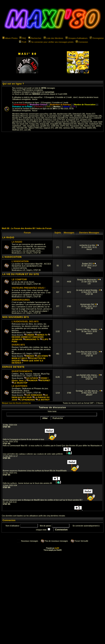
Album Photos (10, 38)
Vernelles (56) (80, 128)
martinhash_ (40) (19, 126)
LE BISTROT (43, 400)
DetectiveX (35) (79, 114)
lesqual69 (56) (56, 124)
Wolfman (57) (18, 130)
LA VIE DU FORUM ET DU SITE (21, 274)
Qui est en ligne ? (13, 84)
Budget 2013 (89, 264)
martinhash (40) (95, 124)
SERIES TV (41, 335)
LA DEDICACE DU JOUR (30, 396)
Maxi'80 (59, 550)
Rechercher (35, 38)
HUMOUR (32, 380)
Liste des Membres (53, 38)
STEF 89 (37, 253)
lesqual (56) (44, 124)
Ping (89, 268)
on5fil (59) (55, 126)
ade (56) (53, 114)
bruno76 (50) (51, 118)
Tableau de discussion (53, 408)
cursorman (50, 92)
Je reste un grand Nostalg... (89, 290)
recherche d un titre (89, 245)
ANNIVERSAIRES (21, 300)
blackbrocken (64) (64, 114)
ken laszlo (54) (22, 124)
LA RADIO (8, 238)
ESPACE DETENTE (13, 367)
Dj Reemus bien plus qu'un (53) (29, 120)
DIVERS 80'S (18, 345)
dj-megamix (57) (73, 120)
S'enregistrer (97, 38)
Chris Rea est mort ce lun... (89, 352)
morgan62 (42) (33, 126)
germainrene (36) (19, 122)
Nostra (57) (91, 114)
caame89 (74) (63, 118)
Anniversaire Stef (89, 304)
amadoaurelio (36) (94, 116)
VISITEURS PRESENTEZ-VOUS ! (28, 288)
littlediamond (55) (70, 124)
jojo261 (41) (75, 122)
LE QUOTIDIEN (19, 386)
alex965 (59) (68, 116)
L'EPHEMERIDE (26, 400)
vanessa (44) (68, 128)
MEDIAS (29, 356)
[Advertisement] (52, 179)
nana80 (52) (45, 126)
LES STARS (41, 356)
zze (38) (27, 130)
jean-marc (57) (49, 122)
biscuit (89, 249)
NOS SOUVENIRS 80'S (16, 317)
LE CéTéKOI (31, 378)
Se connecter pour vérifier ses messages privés (51, 42)
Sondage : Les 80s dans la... (89, 391)
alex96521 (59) (80, 116)
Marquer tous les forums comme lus (16, 403)
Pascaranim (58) (76, 126)
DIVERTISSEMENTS (22, 371)
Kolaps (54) (34, 124)
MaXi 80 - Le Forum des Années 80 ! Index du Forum (27, 228)
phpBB (57, 548)
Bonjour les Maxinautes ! (89, 280)
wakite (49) (91, 128)
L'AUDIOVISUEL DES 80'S (25, 322)
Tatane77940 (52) (35, 128)
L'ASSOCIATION (12, 257)
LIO (24, 253)
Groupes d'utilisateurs (76, 38)
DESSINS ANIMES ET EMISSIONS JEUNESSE (31, 337)
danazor (89, 333)
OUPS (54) (64, 126)
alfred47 (89, 395)
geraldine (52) (86, 120)
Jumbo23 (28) (87, 122)
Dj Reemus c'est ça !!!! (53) (54, 120)
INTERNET (44, 380)
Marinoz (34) (83, 124)
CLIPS (44, 339)
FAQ (23, 38)
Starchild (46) (22, 128)
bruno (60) (40, 118)
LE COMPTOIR (19, 280)
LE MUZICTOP (20, 383)
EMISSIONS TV (31, 339)
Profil (23, 42)
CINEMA (29, 335)
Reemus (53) (90, 126)
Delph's (29, 253)
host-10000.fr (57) (34, 122)
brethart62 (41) (29, 118)
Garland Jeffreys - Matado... (89, 329)
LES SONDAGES (33, 395)
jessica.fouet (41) (63, 122)
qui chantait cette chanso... (89, 375)
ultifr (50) (58, 128)
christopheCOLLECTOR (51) (81, 118)
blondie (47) (17, 118)
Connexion (82, 42)
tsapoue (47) (49, 128)
